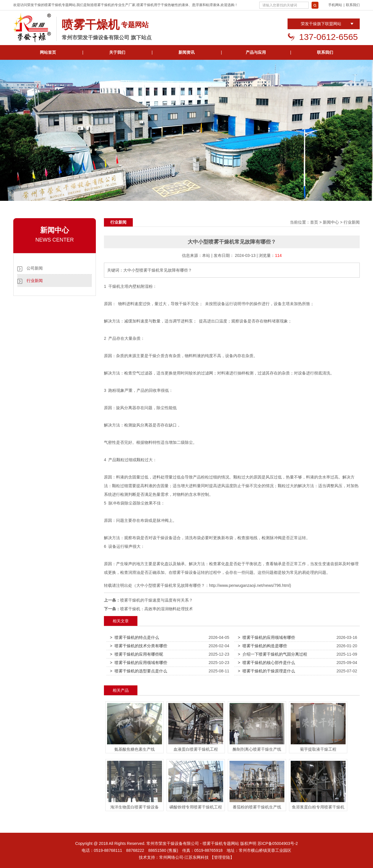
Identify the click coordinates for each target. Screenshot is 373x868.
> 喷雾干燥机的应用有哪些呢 (137, 654)
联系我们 (353, 5)
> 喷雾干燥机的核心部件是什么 (266, 663)
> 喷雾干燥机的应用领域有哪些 (266, 637)
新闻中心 (331, 222)
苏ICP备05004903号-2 (278, 843)
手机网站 (335, 5)
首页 (314, 222)
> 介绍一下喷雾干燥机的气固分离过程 (273, 654)
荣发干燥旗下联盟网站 (321, 24)
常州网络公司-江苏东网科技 (184, 857)
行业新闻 (35, 281)
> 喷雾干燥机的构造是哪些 (262, 646)
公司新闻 (35, 268)
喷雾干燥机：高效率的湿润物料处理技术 (156, 609)
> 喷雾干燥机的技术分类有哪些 (139, 646)
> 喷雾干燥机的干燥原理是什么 (266, 671)
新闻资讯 (186, 52)
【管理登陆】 (222, 857)
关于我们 (117, 52)
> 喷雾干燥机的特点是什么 (135, 637)
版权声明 (248, 843)
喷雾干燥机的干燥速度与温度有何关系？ (156, 600)
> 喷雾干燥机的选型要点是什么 (139, 671)
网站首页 (48, 52)
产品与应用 (256, 52)
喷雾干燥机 (53, 5)
